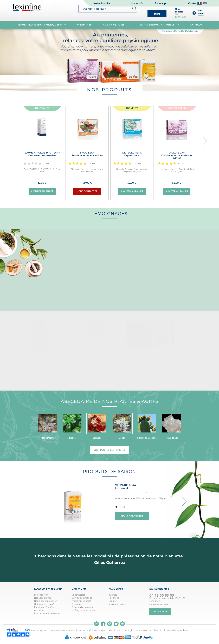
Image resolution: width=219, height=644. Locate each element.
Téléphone (114, 598)
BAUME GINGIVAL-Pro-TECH (42, 154)
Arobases (184, 630)
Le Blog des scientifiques (84, 610)
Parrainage (77, 604)
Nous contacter (87, 191)
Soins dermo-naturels (159, 25)
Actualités (39, 610)
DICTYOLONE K (132, 154)
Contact (193, 3)
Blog (157, 14)
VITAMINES (84, 25)
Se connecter (78, 595)
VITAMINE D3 (125, 485)
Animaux (196, 25)
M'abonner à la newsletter (47, 613)
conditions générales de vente (92, 630)
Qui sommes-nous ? (44, 604)
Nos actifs (137, 3)
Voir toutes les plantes (110, 450)
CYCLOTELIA (177, 155)
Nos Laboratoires (42, 598)
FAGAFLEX (87, 154)
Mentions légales (38, 630)
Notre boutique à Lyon (46, 601)
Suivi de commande (82, 598)
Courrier (112, 601)
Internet (113, 595)
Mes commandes (117, 604)
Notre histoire (102, 3)
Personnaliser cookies (82, 607)
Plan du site (115, 630)
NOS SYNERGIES (116, 25)
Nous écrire (160, 612)
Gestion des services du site (62, 630)
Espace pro (162, 3)
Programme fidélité (81, 601)
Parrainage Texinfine (44, 607)
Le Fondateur (41, 595)
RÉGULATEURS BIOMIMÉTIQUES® (41, 25)
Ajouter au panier (42, 191)
